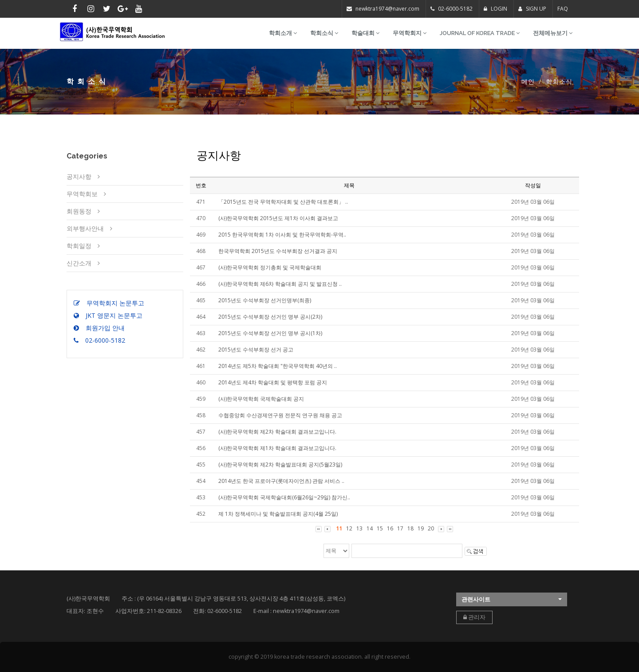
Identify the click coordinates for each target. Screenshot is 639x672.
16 (390, 528)
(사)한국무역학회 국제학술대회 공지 (261, 399)
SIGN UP (532, 9)
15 (380, 528)
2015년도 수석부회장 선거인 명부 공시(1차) (270, 333)
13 (359, 528)
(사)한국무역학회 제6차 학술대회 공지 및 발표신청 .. (280, 284)
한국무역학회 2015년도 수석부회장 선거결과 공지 (278, 251)
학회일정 (79, 246)
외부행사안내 (85, 228)
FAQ (563, 9)
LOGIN (495, 9)
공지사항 (79, 176)
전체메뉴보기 (553, 33)
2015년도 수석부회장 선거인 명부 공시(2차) (270, 317)
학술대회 (365, 33)
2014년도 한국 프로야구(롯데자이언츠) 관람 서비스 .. (281, 481)
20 (431, 528)
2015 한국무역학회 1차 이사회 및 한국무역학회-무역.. (282, 235)
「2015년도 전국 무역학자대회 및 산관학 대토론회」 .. (283, 202)
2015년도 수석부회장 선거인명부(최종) (265, 300)
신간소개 (79, 263)
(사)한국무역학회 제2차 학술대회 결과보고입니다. (277, 432)
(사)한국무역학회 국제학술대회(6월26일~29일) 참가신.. (284, 497)
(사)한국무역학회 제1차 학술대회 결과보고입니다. (277, 448)
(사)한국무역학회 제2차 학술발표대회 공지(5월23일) (280, 464)
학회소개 (283, 33)
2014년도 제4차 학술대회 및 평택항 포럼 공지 (273, 382)
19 (421, 528)
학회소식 (324, 33)
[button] (512, 599)
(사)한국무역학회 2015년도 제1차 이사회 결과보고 (278, 218)
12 (349, 528)
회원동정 (79, 211)
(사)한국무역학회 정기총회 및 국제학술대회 (270, 267)
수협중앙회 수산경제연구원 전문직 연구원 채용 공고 (280, 415)
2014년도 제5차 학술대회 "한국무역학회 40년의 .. (278, 366)
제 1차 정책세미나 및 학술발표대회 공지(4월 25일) (278, 514)
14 (370, 528)
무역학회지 (410, 33)
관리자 (474, 617)
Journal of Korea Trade (480, 33)
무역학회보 (82, 194)
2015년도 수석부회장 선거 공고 (256, 350)
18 (410, 528)
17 (400, 528)
